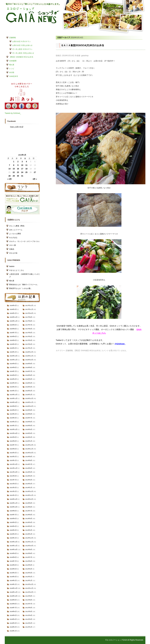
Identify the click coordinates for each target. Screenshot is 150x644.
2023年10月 (14, 402)
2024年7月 (13, 371)
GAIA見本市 (14, 76)
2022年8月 (13, 441)
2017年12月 (29, 305)
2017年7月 (29, 325)
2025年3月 (13, 344)
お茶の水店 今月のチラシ (22, 41)
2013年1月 (29, 534)
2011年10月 (29, 592)
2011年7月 (29, 604)
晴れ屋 (12, 65)
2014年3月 (29, 480)
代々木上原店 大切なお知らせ (23, 53)
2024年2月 (13, 387)
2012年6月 (29, 561)
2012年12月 (29, 538)
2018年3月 (13, 623)
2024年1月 (13, 391)
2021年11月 (14, 468)
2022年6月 (13, 449)
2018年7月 (13, 608)
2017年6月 (29, 329)
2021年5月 (13, 484)
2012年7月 (29, 557)
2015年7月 (29, 418)
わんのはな (13, 237)
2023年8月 (13, 406)
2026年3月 (13, 309)
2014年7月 (29, 464)
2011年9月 (29, 596)
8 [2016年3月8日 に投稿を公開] (14, 165)
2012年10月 (29, 546)
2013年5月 (29, 518)
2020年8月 (13, 511)
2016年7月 (29, 371)
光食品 (12, 249)
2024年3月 (13, 383)
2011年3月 (29, 619)
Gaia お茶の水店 (17, 127)
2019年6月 (13, 565)
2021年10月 (14, 472)
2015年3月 (29, 433)
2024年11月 (14, 360)
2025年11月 (14, 321)
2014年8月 (29, 460)
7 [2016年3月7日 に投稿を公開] (9, 165)
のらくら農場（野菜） (17, 226)
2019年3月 (13, 577)
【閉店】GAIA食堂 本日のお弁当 (21, 57)
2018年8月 (13, 604)
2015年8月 (29, 414)
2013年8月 (29, 507)
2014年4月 (29, 476)
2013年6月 (29, 515)
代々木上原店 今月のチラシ (22, 49)
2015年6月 (29, 422)
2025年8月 (13, 329)
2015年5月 (29, 426)
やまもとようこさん (17, 270)
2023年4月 (13, 414)
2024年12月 (14, 356)
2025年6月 (13, 336)
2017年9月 (29, 317)
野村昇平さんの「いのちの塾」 (21, 288)
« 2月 (10, 179)
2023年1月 (13, 426)
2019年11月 (14, 546)
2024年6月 (13, 375)
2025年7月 (13, 333)
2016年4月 (29, 383)
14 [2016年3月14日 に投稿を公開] (9, 169)
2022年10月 (14, 433)
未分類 (12, 72)
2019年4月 (13, 573)
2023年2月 (13, 422)
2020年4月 (13, 526)
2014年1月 (29, 488)
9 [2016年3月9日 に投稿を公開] (18, 165)
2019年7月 (13, 561)
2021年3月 (13, 488)
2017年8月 (29, 321)
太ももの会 (13, 253)
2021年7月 (13, 480)
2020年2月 (13, 534)
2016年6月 (29, 375)
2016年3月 (29, 387)
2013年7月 (29, 511)
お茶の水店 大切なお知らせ (22, 45)
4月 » (35, 179)
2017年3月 (29, 340)
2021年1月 (13, 495)
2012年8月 (29, 553)
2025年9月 (13, 325)
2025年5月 (13, 340)
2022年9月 (13, 437)
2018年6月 (13, 611)
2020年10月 (14, 507)
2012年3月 (29, 573)
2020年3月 (13, 530)
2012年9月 (29, 549)
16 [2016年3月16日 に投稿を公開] (18, 169)
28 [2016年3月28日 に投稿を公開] (9, 176)
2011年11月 (29, 588)
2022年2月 (13, 457)
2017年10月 (29, 313)
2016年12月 (29, 352)
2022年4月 (13, 453)
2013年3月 (29, 526)
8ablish (12, 266)
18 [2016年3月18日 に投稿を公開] (26, 169)
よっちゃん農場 (15, 234)
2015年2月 (29, 437)
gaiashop (85, 56)
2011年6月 (29, 608)
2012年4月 (29, 569)
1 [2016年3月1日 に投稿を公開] (14, 162)
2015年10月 (29, 406)
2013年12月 (29, 491)
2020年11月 (14, 503)
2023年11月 (14, 398)
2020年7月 (13, 515)
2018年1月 (13, 631)
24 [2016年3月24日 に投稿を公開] (22, 172)
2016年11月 (29, 356)
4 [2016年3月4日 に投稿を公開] (26, 162)
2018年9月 (13, 600)
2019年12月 (14, 542)
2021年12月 (14, 464)
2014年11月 (29, 449)
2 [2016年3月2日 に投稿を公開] (18, 162)
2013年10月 (29, 499)
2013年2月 (29, 530)
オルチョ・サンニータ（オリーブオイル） (25, 241)
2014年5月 (29, 472)
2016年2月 (29, 391)
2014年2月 (29, 484)
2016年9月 (29, 364)
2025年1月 (13, 352)
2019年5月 (13, 569)
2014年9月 (29, 457)
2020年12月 (14, 499)
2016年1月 (29, 395)
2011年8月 (29, 600)
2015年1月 (29, 441)
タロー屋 (12, 245)
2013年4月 (29, 522)
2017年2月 (29, 344)
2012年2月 (29, 577)
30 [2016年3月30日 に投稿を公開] (18, 176)
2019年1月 (13, 584)
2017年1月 (29, 348)
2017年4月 (29, 336)
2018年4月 (13, 619)
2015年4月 (29, 429)
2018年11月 (14, 592)
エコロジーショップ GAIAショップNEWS (33, 15)
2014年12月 (29, 445)
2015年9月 (29, 410)
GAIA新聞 (13, 61)
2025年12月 (14, 317)
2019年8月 (13, 557)
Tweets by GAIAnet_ (13, 113)
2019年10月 (14, 549)
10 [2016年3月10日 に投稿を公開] (22, 165)
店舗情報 (12, 38)
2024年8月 (13, 367)
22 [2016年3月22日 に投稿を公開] (14, 172)
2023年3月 (13, 418)
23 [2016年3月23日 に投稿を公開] (18, 172)
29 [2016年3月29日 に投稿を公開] (14, 176)
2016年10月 (29, 360)
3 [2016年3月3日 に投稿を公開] (22, 162)
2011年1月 (29, 627)
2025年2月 (13, 348)
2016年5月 (29, 379)
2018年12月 (14, 588)
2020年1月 (13, 538)
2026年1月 (13, 313)
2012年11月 (29, 542)
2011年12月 (29, 584)
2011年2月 (29, 623)
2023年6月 (13, 410)
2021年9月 (13, 476)
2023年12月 (14, 395)
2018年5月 (13, 615)
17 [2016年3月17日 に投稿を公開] (22, 169)
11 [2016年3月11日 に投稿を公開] (26, 165)
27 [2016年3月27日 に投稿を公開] (35, 172)
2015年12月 (29, 398)
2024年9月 (13, 364)
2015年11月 (29, 402)
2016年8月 (29, 367)
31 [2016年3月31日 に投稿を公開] (22, 176)
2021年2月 (13, 491)
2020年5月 (13, 522)
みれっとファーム (16, 230)
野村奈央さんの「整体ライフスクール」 (24, 285)
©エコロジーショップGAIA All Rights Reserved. (124, 640)
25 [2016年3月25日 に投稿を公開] (26, 172)
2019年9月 (13, 553)
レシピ (12, 69)
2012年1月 (29, 580)
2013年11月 (29, 495)
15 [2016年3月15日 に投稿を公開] (14, 169)
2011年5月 (29, 611)
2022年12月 (14, 429)
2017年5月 (29, 333)
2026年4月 (13, 305)
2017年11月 (29, 309)
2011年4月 (29, 615)
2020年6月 (13, 518)
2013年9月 (29, 503)
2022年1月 (13, 460)
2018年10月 (14, 596)
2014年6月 (29, 468)
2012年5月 (29, 565)
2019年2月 (13, 580)
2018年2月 (13, 627)
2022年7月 (13, 445)
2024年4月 (13, 379)
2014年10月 (29, 453)
